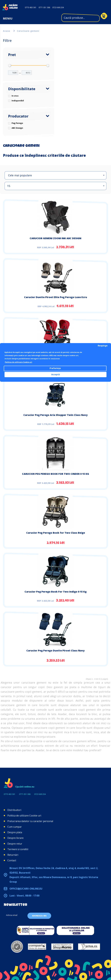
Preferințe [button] (55, 368)
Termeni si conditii (18, 849)
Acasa (7, 31)
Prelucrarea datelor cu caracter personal (30, 821)
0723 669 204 (58, 7)
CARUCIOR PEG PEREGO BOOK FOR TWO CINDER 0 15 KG (55, 474)
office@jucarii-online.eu (26, 889)
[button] (55, 175)
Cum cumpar (15, 827)
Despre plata (15, 832)
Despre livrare (15, 838)
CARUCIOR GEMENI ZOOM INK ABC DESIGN (55, 238)
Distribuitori (14, 810)
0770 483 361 (31, 7)
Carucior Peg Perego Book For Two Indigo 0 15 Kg (56, 592)
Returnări (13, 855)
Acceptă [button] (55, 374)
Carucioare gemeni (28, 31)
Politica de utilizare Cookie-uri (24, 816)
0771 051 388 (44, 7)
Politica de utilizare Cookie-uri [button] (18, 362)
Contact (12, 860)
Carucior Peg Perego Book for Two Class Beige (56, 533)
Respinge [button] (103, 346)
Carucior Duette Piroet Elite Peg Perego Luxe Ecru (56, 297)
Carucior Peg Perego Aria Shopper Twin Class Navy (55, 415)
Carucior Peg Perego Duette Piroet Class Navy (55, 651)
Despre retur (15, 844)
